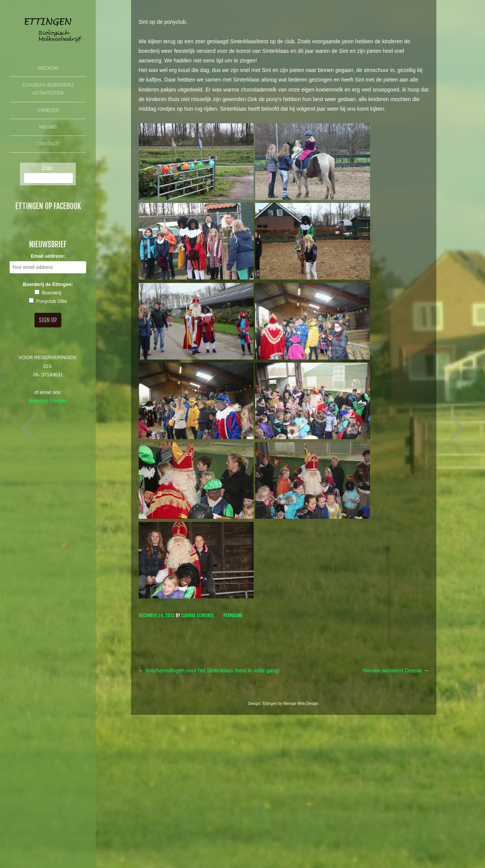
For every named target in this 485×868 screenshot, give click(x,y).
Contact (48, 144)
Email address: (48, 256)
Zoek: (48, 168)
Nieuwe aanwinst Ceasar (396, 670)
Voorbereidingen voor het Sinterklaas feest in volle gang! (209, 670)
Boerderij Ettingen (48, 401)
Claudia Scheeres (197, 615)
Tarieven (48, 110)
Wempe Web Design (301, 704)
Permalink (233, 615)
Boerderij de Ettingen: (48, 284)
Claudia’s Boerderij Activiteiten (48, 89)
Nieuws (48, 127)
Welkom (48, 68)
